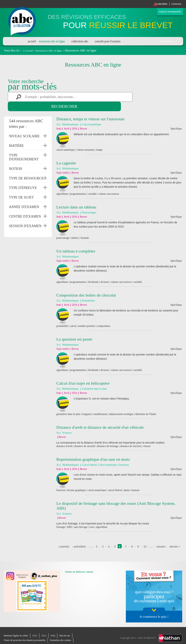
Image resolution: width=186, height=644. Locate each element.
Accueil (32, 41)
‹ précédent (85, 537)
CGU (37, 631)
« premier (69, 537)
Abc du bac (166, 41)
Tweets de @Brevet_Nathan (79, 567)
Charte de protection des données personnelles (27, 635)
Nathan (170, 632)
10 (153, 537)
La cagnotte (66, 153)
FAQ (56, 631)
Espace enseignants (167, 12)
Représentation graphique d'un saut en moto (93, 450)
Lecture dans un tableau (76, 197)
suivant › (170, 537)
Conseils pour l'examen (107, 41)
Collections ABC (80, 41)
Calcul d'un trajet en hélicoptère (83, 374)
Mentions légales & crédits (17, 631)
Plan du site (69, 631)
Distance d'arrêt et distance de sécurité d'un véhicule (100, 418)
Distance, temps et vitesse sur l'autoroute (90, 109)
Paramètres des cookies (65, 635)
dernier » (119, 541)
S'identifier (157, 4)
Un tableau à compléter (76, 242)
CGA (47, 631)
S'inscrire (175, 4)
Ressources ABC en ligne (52, 41)
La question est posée (74, 330)
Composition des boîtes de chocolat (86, 286)
